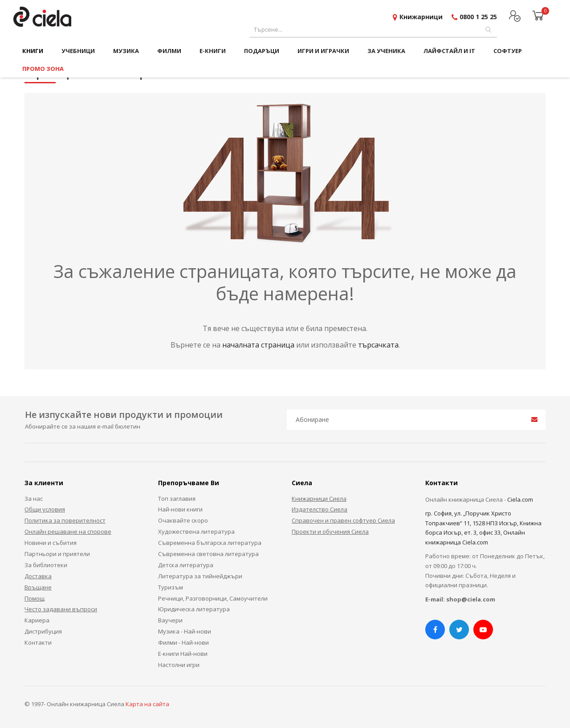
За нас (34, 499)
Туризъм (171, 587)
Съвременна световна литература (208, 554)
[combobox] (373, 30)
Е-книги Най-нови (183, 654)
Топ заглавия (177, 499)
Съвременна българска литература (210, 543)
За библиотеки (46, 565)
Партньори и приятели (57, 554)
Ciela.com (520, 499)
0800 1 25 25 (478, 17)
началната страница (259, 345)
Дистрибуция (43, 631)
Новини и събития (51, 543)
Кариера (37, 620)
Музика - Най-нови (185, 631)
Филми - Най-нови (183, 642)
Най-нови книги (180, 509)
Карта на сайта (147, 704)
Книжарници (421, 17)
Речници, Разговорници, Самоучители (213, 598)
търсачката (378, 345)
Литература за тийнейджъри (200, 576)
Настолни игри (179, 665)
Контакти (38, 642)
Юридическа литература (194, 609)
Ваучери (170, 620)
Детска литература (186, 565)
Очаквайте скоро (183, 520)
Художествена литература (196, 532)
